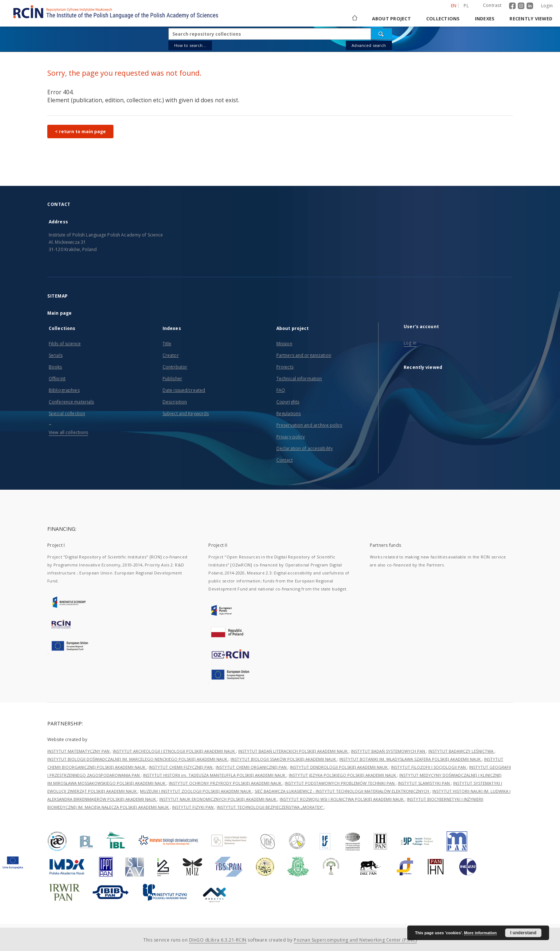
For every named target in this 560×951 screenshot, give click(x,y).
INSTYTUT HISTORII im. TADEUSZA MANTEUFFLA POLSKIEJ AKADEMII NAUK (215, 775)
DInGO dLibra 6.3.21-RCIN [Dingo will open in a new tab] (218, 940)
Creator (171, 355)
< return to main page (80, 132)
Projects (285, 367)
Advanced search (369, 45)
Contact (285, 460)
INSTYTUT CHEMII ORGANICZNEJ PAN (252, 767)
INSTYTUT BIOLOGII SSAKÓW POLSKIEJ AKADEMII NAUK (284, 759)
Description (175, 402)
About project (391, 19)
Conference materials (71, 402)
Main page (59, 313)
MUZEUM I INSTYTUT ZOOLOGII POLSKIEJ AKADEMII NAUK (196, 791)
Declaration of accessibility (305, 448)
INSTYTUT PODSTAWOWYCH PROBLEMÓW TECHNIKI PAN (340, 783)
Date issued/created (184, 390)
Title (167, 344)
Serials (56, 355)
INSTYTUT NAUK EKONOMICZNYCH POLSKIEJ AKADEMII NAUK (218, 799)
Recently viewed (531, 19)
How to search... (190, 45)
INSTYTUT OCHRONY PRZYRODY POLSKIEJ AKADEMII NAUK (226, 783)
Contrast (492, 5)
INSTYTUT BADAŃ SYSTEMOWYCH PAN (389, 751)
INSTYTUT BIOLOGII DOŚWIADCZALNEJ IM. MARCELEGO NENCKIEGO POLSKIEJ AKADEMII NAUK (138, 759)
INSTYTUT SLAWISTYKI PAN (424, 783)
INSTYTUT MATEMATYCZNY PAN (79, 751)
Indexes (485, 19)
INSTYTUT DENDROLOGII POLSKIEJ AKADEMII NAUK (339, 767)
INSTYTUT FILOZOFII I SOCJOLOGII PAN (429, 767)
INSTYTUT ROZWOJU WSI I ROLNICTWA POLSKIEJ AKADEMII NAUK (342, 799)
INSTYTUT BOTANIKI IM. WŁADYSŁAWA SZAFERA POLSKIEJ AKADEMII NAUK (411, 759)
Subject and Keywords (186, 413)
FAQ (281, 390)
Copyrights (288, 402)
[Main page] (354, 19)
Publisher (172, 379)
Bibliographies (64, 390)
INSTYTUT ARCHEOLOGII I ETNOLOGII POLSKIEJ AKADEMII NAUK (174, 751)
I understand (523, 933)
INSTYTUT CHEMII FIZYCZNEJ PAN (181, 767)
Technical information (299, 379)
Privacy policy (291, 437)
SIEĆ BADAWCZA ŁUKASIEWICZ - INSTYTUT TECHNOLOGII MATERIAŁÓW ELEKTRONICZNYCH (342, 791)
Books (55, 367)
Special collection (67, 413)
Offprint (57, 379)
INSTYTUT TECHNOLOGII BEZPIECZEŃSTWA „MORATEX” (270, 807)
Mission (284, 344)
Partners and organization (304, 355)
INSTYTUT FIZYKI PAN (193, 807)
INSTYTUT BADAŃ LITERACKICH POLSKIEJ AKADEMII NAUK (293, 751)
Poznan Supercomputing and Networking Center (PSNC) (355, 940)
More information (480, 933)
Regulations (289, 413)
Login (547, 6)
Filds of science (65, 344)
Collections (443, 19)
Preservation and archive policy (309, 425)
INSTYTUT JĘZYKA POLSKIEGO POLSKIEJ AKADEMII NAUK (343, 775)
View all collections (68, 432)
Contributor (175, 367)
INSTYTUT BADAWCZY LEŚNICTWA (461, 751)
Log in (410, 343)
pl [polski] (466, 6)
